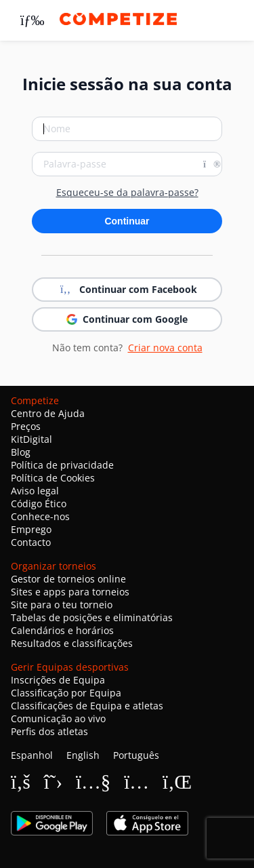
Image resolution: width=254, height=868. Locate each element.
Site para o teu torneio (62, 605)
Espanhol (32, 755)
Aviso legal (35, 491)
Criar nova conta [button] (165, 348)
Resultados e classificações (72, 643)
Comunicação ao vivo (58, 718)
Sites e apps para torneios (70, 592)
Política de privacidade (62, 465)
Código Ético (39, 504)
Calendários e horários (62, 630)
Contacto (31, 542)
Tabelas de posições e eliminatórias (92, 617)
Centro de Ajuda (48, 413)
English (83, 755)
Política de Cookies (53, 478)
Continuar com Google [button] (127, 319)
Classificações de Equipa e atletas (87, 706)
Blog (21, 452)
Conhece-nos (40, 516)
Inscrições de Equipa (58, 680)
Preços (26, 426)
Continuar (127, 221)
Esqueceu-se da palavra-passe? (127, 193)
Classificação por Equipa (66, 693)
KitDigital (31, 439)
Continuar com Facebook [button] (127, 290)
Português (136, 755)
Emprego (31, 529)
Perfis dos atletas (49, 731)
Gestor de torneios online (68, 579)
